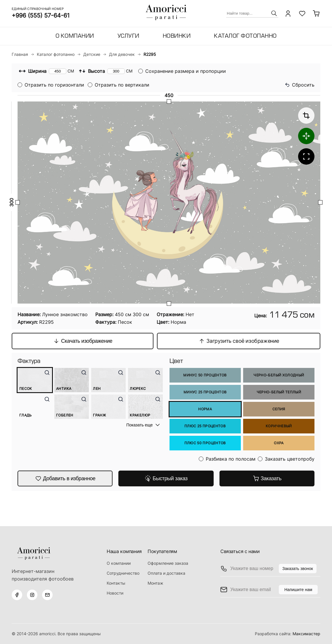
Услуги (128, 36)
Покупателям (162, 551)
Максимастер (306, 634)
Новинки (177, 36)
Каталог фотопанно (245, 36)
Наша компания (124, 551)
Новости (115, 593)
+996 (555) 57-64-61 (41, 16)
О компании (75, 36)
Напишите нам (298, 590)
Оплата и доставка (166, 573)
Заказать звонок (298, 569)
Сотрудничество (123, 573)
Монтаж (155, 583)
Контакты (116, 583)
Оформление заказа (168, 563)
